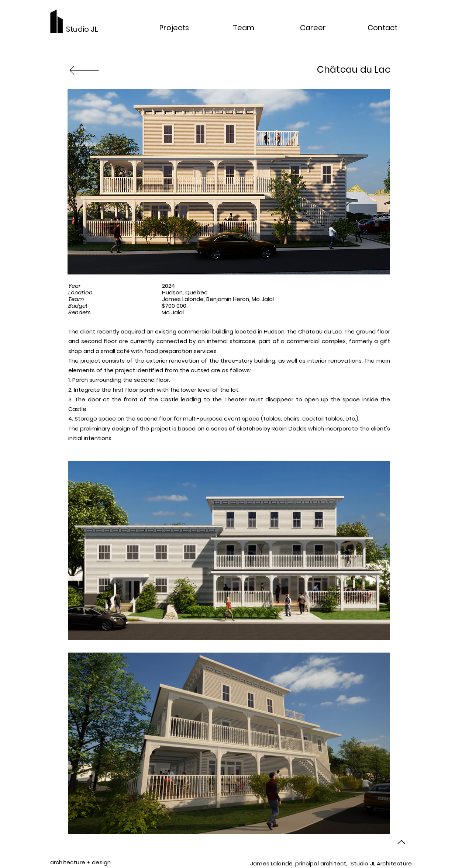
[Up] (401, 842)
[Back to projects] (84, 70)
